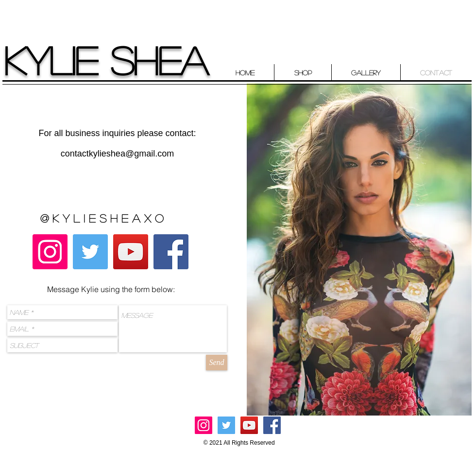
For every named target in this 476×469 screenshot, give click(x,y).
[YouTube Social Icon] (131, 252)
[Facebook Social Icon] (171, 252)
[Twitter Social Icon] (90, 252)
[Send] (217, 363)
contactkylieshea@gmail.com (117, 154)
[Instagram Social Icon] (50, 252)
